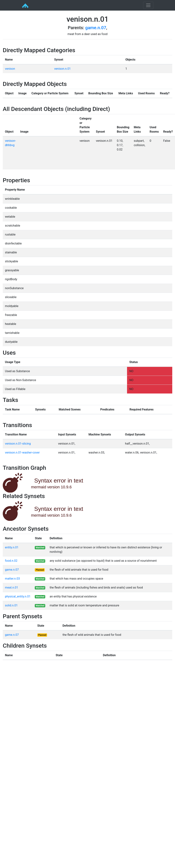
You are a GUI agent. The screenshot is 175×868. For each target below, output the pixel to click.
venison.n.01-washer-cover (22, 453)
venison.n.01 (62, 69)
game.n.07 (96, 28)
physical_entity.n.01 (18, 596)
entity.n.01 (12, 547)
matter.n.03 (12, 579)
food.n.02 (11, 561)
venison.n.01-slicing (18, 444)
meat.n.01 (12, 588)
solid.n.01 (11, 605)
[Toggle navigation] (148, 5)
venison (10, 69)
